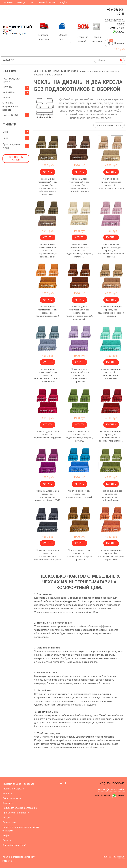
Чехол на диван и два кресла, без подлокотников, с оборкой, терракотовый (111, 436)
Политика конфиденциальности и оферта (21, 829)
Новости (7, 794)
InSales (121, 857)
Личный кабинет (48, 3)
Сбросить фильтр (16, 159)
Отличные (82, 37)
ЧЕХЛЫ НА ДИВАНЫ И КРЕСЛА (58, 71)
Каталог (8, 60)
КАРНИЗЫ (9, 93)
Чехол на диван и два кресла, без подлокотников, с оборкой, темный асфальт (48, 555)
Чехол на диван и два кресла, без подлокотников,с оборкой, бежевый (111, 311)
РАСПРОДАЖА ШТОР (11, 81)
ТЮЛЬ (6, 98)
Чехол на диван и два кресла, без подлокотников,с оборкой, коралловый (111, 555)
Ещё (63, 3)
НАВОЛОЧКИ (10, 115)
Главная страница (15, 3)
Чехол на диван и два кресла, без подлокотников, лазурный (79, 494)
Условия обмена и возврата (18, 784)
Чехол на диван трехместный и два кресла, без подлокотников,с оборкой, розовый (111, 251)
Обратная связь (12, 798)
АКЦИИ (7, 818)
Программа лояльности (16, 813)
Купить (48, 172)
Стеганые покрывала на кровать (10, 106)
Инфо (6, 836)
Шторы (97, 37)
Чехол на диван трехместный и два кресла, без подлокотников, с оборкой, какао (48, 251)
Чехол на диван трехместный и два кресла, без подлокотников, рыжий (48, 311)
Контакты (8, 803)
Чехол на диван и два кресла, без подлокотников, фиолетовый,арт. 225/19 (48, 496)
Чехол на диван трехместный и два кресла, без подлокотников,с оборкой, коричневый (79, 313)
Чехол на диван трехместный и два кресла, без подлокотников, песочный (111, 184)
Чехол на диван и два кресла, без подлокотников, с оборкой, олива (111, 496)
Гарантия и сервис (13, 789)
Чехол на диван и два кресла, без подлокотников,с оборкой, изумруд (79, 436)
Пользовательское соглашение (20, 808)
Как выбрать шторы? (14, 845)
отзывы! (81, 41)
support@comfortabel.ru (111, 790)
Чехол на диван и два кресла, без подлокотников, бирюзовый (111, 374)
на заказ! (98, 41)
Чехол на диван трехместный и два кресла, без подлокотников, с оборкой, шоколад (79, 185)
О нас (32, 3)
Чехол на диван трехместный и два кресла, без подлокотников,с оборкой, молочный (79, 251)
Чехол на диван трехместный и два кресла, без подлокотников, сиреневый (79, 375)
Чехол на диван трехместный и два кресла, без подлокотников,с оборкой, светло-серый (48, 375)
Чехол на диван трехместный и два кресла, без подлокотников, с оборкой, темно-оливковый (48, 187)
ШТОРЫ (7, 87)
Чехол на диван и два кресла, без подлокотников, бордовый (48, 435)
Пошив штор (10, 822)
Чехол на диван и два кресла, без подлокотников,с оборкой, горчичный (79, 555)
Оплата (63, 35)
